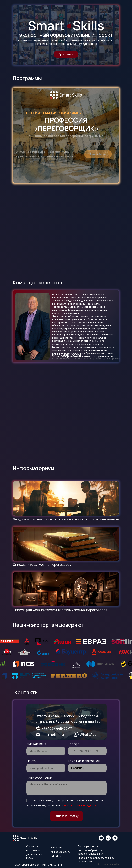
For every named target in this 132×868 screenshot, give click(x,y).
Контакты (56, 856)
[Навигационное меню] (127, 5)
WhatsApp (88, 734)
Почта (31, 761)
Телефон (75, 744)
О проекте (32, 846)
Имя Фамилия (36, 744)
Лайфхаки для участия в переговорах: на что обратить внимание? (66, 519)
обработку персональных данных (80, 806)
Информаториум (60, 852)
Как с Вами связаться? (84, 761)
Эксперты (56, 847)
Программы (33, 850)
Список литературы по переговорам (42, 565)
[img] (66, 498)
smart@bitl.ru (53, 735)
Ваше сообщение (40, 778)
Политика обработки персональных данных (90, 852)
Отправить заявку (67, 816)
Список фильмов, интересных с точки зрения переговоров (60, 610)
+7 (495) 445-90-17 (57, 728)
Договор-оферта (88, 846)
